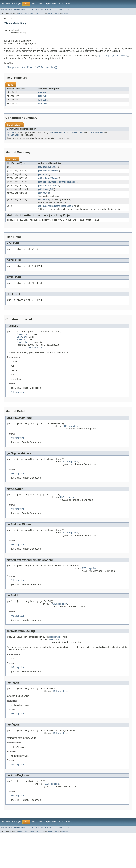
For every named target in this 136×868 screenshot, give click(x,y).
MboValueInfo (57, 135)
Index (61, 4)
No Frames (47, 10)
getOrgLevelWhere (48, 174)
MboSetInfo (13, 138)
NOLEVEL (42, 94)
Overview (6, 4)
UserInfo (77, 135)
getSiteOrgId (45, 193)
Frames (35, 10)
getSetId (43, 178)
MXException (35, 359)
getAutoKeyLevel (47, 170)
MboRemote (97, 135)
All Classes (64, 10)
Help (68, 4)
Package (16, 4)
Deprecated (50, 4)
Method (34, 13)
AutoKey (11, 135)
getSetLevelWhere (48, 182)
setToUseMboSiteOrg (49, 211)
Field (20, 13)
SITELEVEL (43, 106)
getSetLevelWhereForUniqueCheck (56, 186)
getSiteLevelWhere (48, 190)
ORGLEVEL (43, 98)
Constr (27, 13)
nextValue (43, 197)
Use (34, 4)
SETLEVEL (43, 102)
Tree (40, 4)
